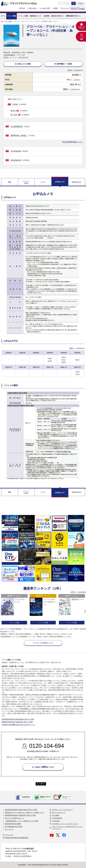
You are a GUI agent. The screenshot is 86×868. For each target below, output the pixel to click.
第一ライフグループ (59, 812)
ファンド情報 (8, 21)
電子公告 (22, 8)
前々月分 (14, 115)
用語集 (56, 8)
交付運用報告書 (17, 126)
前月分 (13, 111)
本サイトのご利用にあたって (14, 818)
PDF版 (15, 104)
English (81, 3)
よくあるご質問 (45, 8)
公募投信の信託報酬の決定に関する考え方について (18, 725)
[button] (1, 611)
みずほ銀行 (56, 815)
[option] (14, 610)
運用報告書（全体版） (19, 135)
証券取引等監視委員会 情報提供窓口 (17, 838)
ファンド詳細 (14, 623)
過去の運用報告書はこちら (73, 142)
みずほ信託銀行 (57, 818)
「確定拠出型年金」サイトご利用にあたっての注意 (22, 821)
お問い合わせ (33, 8)
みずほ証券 (56, 821)
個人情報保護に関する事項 (14, 827)
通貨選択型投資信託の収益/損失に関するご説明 (17, 722)
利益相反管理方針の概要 (13, 824)
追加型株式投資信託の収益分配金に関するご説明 (18, 719)
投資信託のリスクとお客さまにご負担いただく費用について (24, 812)
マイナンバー (9, 835)
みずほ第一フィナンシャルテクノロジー (65, 824)
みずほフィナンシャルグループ (62, 810)
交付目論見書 (16, 151)
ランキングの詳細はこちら (43, 643)
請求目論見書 (16, 160)
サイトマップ (65, 8)
